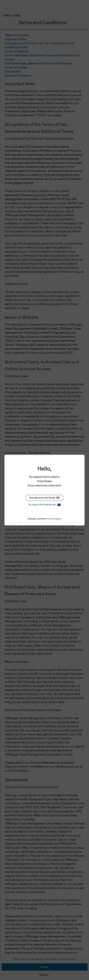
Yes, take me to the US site (44, 498)
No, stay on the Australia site (44, 505)
